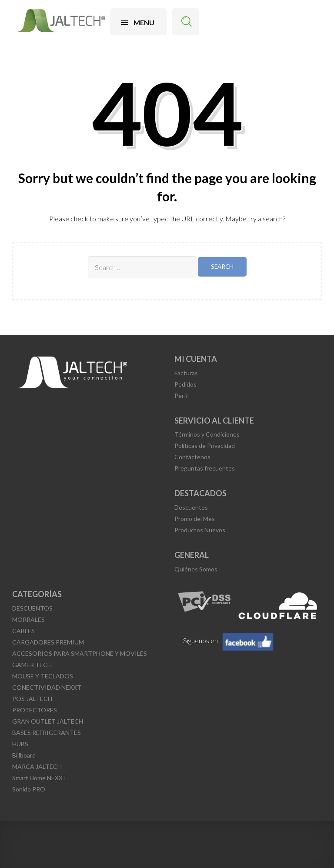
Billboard (24, 755)
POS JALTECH (32, 699)
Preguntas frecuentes (205, 468)
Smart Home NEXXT (40, 778)
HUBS (20, 744)
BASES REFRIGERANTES (47, 733)
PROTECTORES (35, 710)
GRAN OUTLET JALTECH (48, 721)
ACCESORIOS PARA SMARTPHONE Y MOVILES (80, 653)
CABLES (23, 631)
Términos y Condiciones (207, 434)
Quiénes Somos (196, 569)
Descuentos (191, 507)
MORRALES (28, 619)
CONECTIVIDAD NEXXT (47, 687)
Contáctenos (192, 457)
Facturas (186, 373)
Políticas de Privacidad (205, 446)
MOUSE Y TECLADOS (43, 676)
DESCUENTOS (32, 608)
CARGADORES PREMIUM (48, 642)
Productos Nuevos (200, 530)
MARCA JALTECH (37, 766)
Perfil (182, 396)
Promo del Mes (195, 519)
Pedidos (185, 384)
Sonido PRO (29, 789)
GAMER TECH (32, 665)
